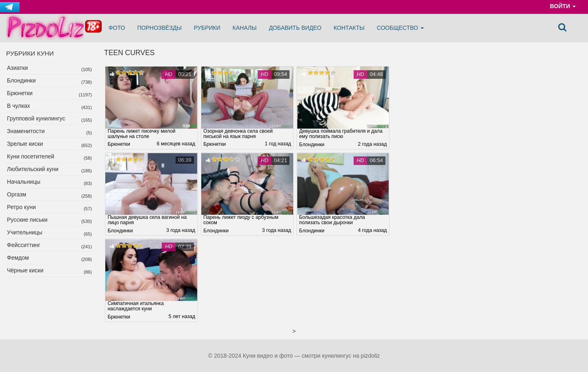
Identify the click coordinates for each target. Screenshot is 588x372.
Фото (117, 28)
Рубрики (207, 28)
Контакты (349, 28)
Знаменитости (26, 131)
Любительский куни (33, 169)
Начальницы (24, 182)
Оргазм (17, 194)
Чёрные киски (25, 270)
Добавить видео (295, 28)
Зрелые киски (25, 144)
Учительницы (25, 232)
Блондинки (21, 80)
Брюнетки (20, 93)
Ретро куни (21, 207)
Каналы (245, 28)
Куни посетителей (31, 156)
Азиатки (17, 68)
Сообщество (400, 28)
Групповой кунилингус (36, 118)
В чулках (19, 106)
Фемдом (18, 258)
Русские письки (27, 220)
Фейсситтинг (24, 245)
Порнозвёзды (159, 28)
